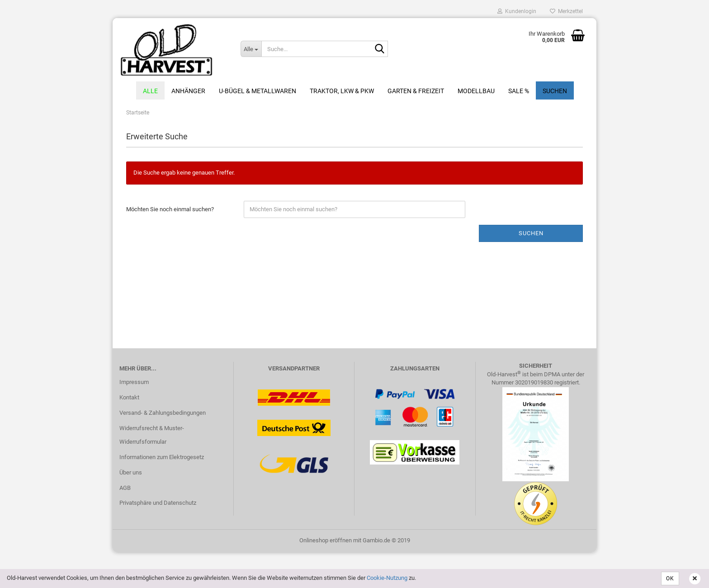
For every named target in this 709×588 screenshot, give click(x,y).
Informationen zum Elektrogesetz (162, 457)
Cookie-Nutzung (387, 578)
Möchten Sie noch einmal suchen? (170, 209)
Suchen (555, 91)
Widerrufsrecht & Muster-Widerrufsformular (152, 435)
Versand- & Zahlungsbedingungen (163, 413)
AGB (125, 488)
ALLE (150, 91)
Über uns (131, 472)
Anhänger (188, 91)
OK (670, 579)
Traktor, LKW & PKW (342, 91)
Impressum (134, 382)
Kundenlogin (517, 11)
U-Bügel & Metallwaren (258, 91)
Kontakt (129, 397)
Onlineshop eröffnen (326, 540)
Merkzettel (566, 11)
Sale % (519, 91)
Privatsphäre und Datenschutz (158, 503)
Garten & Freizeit (416, 91)
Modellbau (476, 91)
